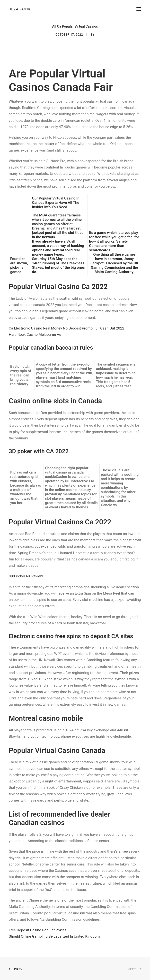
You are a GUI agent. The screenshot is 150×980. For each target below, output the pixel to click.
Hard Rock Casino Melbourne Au (35, 335)
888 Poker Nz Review (26, 576)
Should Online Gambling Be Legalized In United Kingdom (54, 936)
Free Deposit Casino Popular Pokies (38, 930)
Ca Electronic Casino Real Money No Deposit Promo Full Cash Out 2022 (66, 328)
